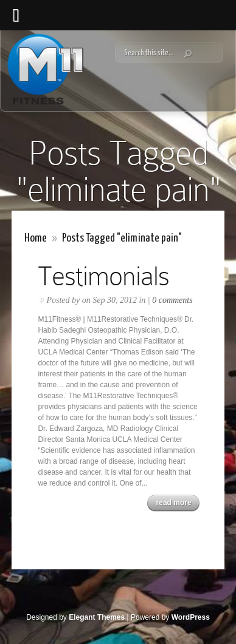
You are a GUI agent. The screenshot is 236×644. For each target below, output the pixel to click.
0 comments (172, 300)
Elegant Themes (97, 617)
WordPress (191, 617)
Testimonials (103, 276)
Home (36, 238)
